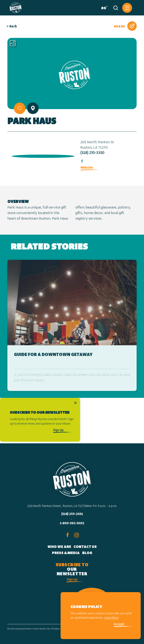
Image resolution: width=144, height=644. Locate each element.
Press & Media (66, 553)
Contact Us (85, 547)
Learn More (111, 618)
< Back (12, 27)
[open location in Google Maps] (42, 155)
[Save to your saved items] (20, 108)
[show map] (33, 108)
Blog (87, 553)
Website (87, 168)
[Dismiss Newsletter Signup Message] (75, 403)
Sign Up (58, 430)
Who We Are (59, 547)
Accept (119, 624)
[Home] (16, 8)
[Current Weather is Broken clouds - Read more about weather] (103, 8)
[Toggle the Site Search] (116, 8)
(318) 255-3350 (92, 153)
